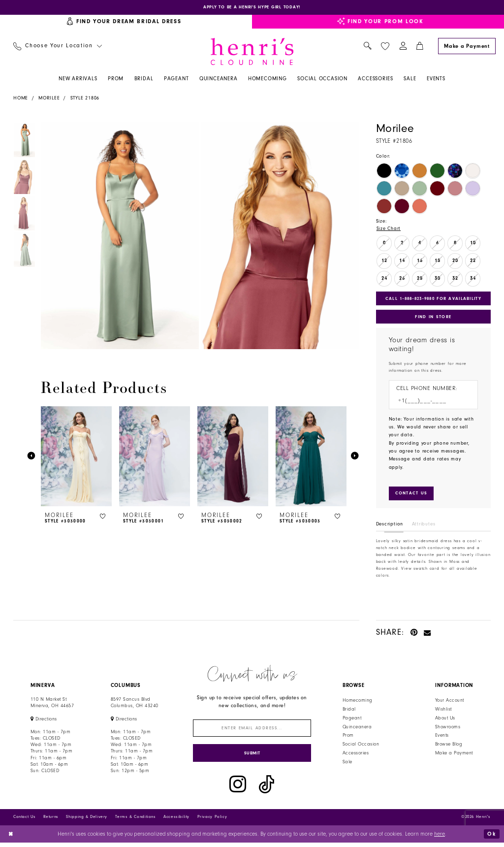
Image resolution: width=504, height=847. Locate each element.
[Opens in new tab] (252, 8)
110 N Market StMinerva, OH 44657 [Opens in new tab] (52, 705)
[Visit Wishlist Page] (385, 47)
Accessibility (176, 821)
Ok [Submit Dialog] (491, 838)
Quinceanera (357, 729)
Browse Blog (449, 747)
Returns (51, 821)
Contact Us (24, 821)
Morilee (49, 98)
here (440, 838)
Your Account (450, 703)
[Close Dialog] (11, 838)
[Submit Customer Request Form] (412, 496)
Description (390, 527)
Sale (347, 765)
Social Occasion (361, 747)
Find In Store (433, 318)
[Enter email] (252, 731)
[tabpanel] (118, 237)
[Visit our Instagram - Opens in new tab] (238, 789)
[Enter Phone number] (430, 403)
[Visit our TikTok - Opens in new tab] (267, 789)
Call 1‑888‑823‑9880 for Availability (434, 299)
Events (442, 738)
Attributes (424, 527)
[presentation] (76, 457)
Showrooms (448, 729)
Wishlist (443, 712)
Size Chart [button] (389, 229)
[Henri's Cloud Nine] (252, 52)
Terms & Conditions (136, 821)
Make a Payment (454, 756)
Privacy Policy (212, 821)
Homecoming (358, 703)
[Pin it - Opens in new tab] (414, 635)
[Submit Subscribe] (252, 757)
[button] (403, 47)
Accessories (356, 756)
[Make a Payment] (467, 47)
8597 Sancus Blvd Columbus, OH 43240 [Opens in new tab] (135, 705)
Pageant (352, 720)
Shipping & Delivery (87, 821)
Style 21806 (85, 98)
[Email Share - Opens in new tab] (427, 635)
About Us (445, 720)
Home (21, 98)
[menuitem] (57, 47)
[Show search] (367, 47)
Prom (348, 738)
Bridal (349, 712)
